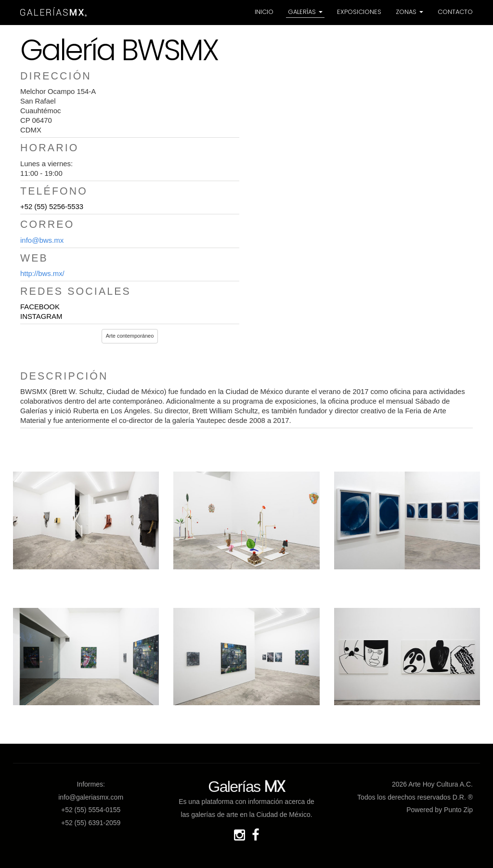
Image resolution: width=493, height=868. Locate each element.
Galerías (305, 12)
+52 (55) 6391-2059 (91, 823)
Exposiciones (359, 12)
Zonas (409, 12)
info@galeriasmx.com (91, 797)
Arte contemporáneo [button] (130, 336)
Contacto (455, 12)
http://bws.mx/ (42, 274)
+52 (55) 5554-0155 (91, 810)
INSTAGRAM (41, 316)
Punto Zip (458, 810)
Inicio (264, 12)
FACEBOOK (40, 307)
